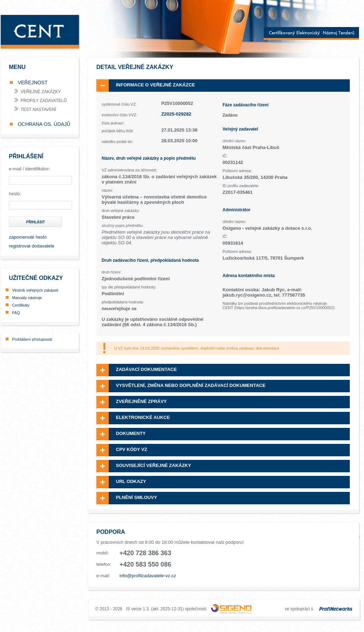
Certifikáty (21, 305)
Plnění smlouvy (136, 497)
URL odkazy (131, 481)
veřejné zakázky (41, 92)
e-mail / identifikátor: (30, 169)
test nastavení (38, 110)
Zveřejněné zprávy (141, 401)
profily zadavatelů (44, 101)
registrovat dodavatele (32, 246)
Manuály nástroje (27, 298)
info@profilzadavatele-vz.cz (148, 576)
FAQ (16, 313)
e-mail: (103, 576)
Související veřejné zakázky (154, 465)
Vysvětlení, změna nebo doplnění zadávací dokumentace (191, 385)
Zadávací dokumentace (146, 369)
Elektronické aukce (143, 417)
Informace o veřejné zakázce (155, 85)
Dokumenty (131, 433)
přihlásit (36, 222)
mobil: (103, 553)
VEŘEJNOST (32, 83)
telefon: (104, 564)
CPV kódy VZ (132, 449)
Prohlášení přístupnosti (32, 339)
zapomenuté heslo (28, 237)
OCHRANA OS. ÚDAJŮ (43, 124)
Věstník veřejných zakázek (35, 290)
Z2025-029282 (176, 114)
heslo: (15, 194)
